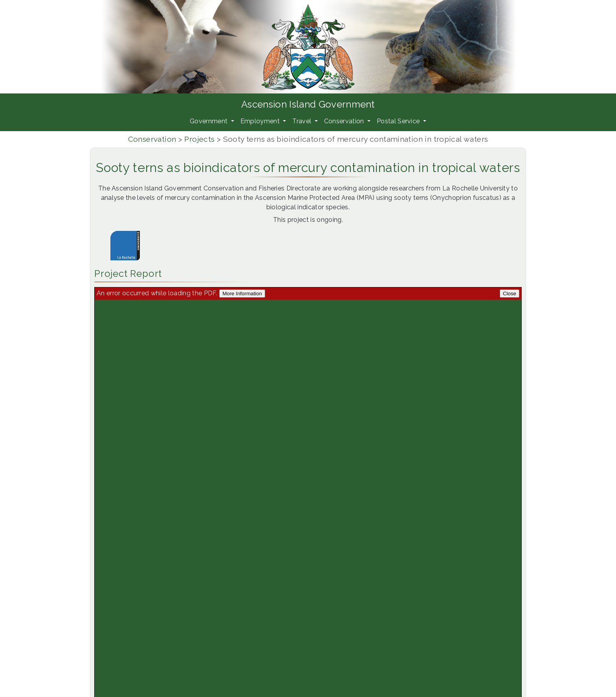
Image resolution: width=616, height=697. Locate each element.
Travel (302, 121)
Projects (199, 139)
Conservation (345, 121)
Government (210, 121)
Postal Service (399, 121)
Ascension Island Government (308, 104)
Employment (261, 121)
